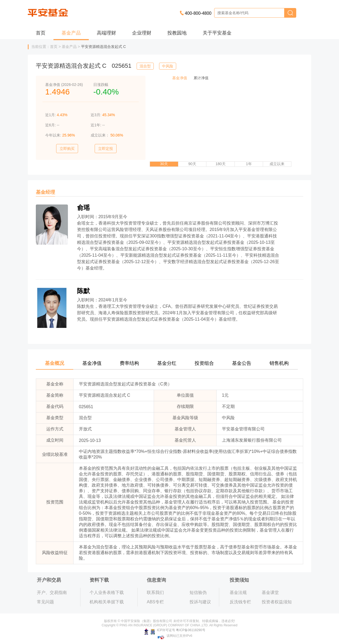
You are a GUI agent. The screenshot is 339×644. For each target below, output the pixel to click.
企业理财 (142, 33)
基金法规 (238, 592)
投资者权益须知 (277, 602)
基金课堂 (270, 592)
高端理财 (106, 33)
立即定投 (106, 149)
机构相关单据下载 (107, 602)
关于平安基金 (217, 33)
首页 (41, 33)
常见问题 (45, 602)
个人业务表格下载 (107, 592)
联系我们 (155, 592)
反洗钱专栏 (240, 602)
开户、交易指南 (52, 592)
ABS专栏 (155, 602)
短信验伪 (198, 592)
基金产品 (71, 33)
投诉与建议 (200, 602)
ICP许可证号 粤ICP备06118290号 (175, 630)
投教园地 (177, 33)
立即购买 (67, 149)
